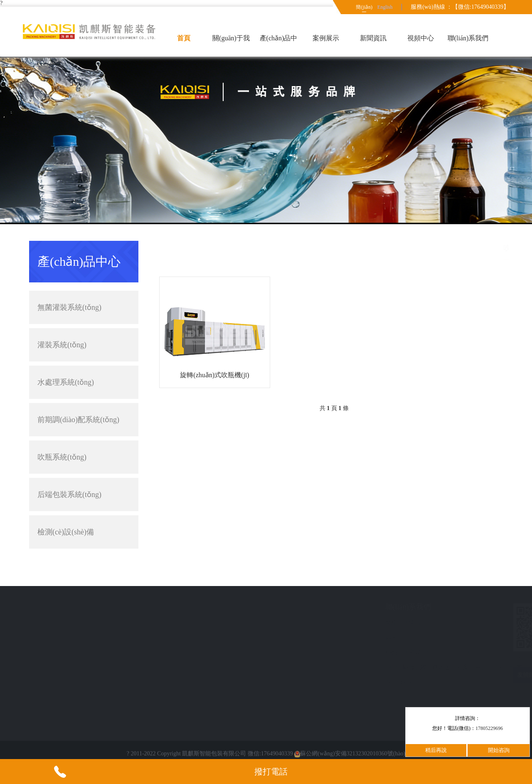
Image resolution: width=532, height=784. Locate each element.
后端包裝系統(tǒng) (84, 495)
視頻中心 (421, 38)
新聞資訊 (373, 38)
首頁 (184, 38)
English (385, 7)
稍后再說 (436, 750)
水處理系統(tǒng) (66, 382)
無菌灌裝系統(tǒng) (84, 307)
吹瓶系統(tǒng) (62, 457)
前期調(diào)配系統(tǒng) (78, 420)
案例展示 (326, 38)
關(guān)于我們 (231, 46)
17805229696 (489, 728)
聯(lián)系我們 (468, 38)
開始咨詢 (499, 750)
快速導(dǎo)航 (67, 607)
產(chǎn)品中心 (279, 46)
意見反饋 (56, 652)
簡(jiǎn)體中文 (364, 9)
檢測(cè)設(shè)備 (84, 532)
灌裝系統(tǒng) (84, 345)
